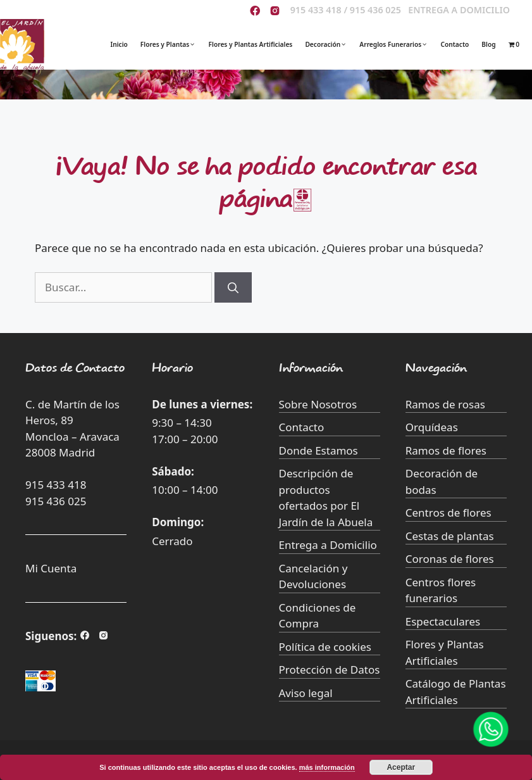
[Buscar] (233, 287)
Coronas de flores (450, 559)
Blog (488, 44)
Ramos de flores (446, 450)
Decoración (332, 44)
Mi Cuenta (51, 568)
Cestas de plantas (450, 536)
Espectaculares (443, 621)
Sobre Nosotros (318, 404)
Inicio (119, 44)
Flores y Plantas (175, 44)
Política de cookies (325, 647)
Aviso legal (306, 693)
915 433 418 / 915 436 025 (346, 10)
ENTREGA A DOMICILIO (459, 10)
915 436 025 (56, 501)
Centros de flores (448, 513)
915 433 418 (56, 485)
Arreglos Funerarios (400, 44)
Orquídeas (432, 427)
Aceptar (401, 767)
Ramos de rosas (445, 404)
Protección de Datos (330, 670)
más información (327, 767)
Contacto (455, 44)
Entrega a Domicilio (328, 545)
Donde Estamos (319, 450)
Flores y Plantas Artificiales (251, 44)
